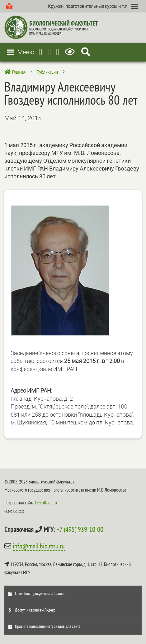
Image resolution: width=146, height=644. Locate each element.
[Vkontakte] (58, 52)
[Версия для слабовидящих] (71, 52)
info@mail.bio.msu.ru (39, 546)
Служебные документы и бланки (40, 593)
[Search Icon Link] (86, 52)
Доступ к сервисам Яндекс (35, 610)
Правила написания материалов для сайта (48, 626)
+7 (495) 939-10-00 (80, 529)
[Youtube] (49, 52)
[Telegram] (41, 52)
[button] (88, 6)
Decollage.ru (46, 503)
